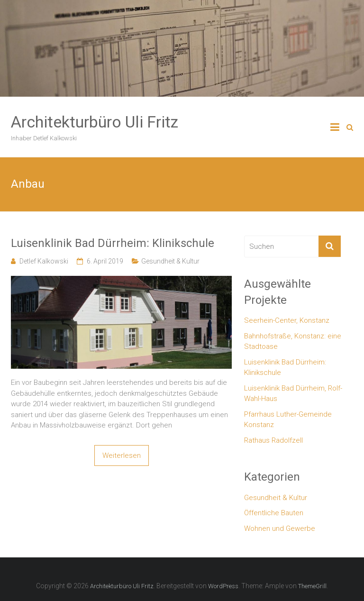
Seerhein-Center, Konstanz (287, 320)
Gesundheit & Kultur (170, 261)
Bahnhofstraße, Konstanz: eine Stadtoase (293, 341)
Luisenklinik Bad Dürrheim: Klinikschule (113, 243)
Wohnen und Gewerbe (280, 528)
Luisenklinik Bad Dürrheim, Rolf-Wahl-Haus (293, 394)
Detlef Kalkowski (44, 261)
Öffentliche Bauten (274, 513)
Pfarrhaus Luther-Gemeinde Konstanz (288, 420)
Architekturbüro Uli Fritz (95, 122)
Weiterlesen (122, 455)
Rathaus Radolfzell (273, 440)
